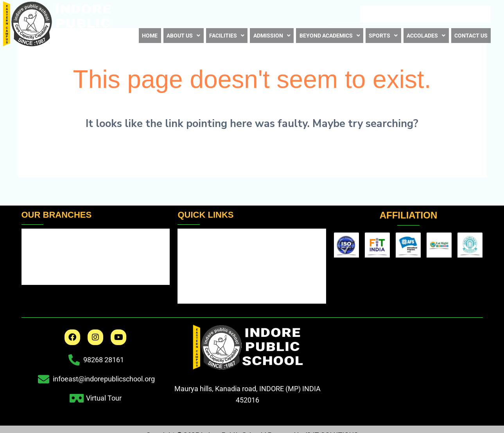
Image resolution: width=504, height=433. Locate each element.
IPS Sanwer (42, 281)
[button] (180, 33)
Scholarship (201, 283)
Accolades (425, 33)
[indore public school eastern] (408, 361)
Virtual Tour (467, 13)
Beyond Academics (328, 33)
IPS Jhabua (41, 260)
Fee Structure (204, 267)
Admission (267, 33)
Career (392, 14)
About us (181, 33)
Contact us (471, 33)
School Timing (204, 252)
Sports (383, 33)
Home (149, 33)
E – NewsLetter (350, 14)
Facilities (223, 33)
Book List (425, 14)
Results (192, 236)
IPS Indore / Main (52, 239)
